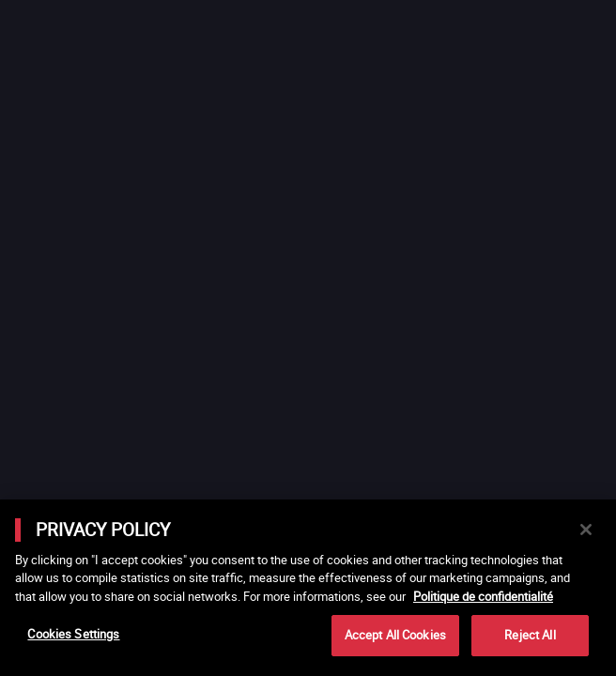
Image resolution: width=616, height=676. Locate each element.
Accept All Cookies (395, 635)
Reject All (530, 635)
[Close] (586, 530)
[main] (308, 588)
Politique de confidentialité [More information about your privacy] (483, 596)
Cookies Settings (73, 634)
